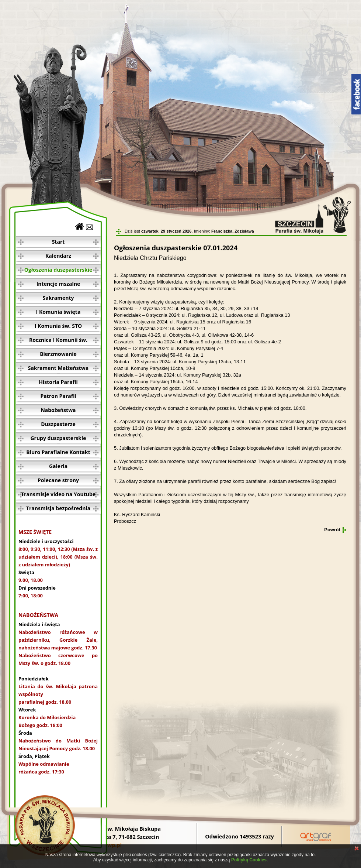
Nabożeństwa (58, 410)
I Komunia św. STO (58, 326)
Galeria (58, 466)
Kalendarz (58, 256)
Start (58, 242)
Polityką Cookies (249, 860)
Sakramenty (58, 298)
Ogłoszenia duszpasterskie (58, 270)
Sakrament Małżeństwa (58, 368)
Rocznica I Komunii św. (58, 340)
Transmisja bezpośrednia (58, 508)
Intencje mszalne (58, 284)
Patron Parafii (58, 396)
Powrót (332, 530)
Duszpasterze (58, 424)
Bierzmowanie (58, 354)
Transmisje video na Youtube (58, 494)
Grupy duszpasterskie (58, 438)
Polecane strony (58, 480)
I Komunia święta (58, 312)
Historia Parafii (58, 382)
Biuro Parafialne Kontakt (58, 452)
